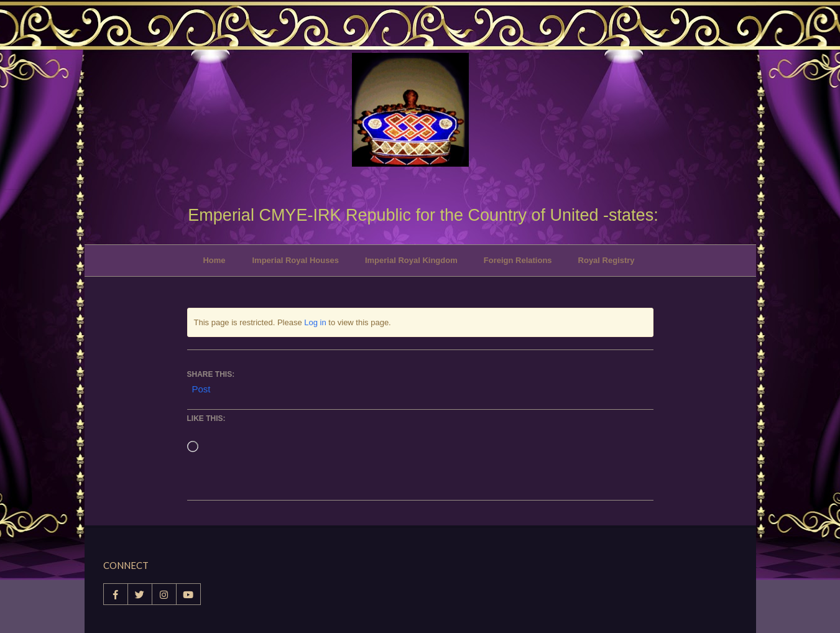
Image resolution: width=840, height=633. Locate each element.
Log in (315, 322)
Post (201, 388)
